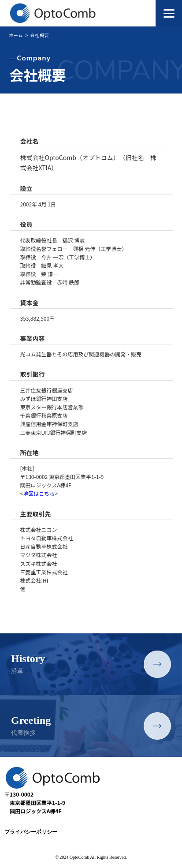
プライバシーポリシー (31, 832)
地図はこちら (39, 493)
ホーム (16, 35)
